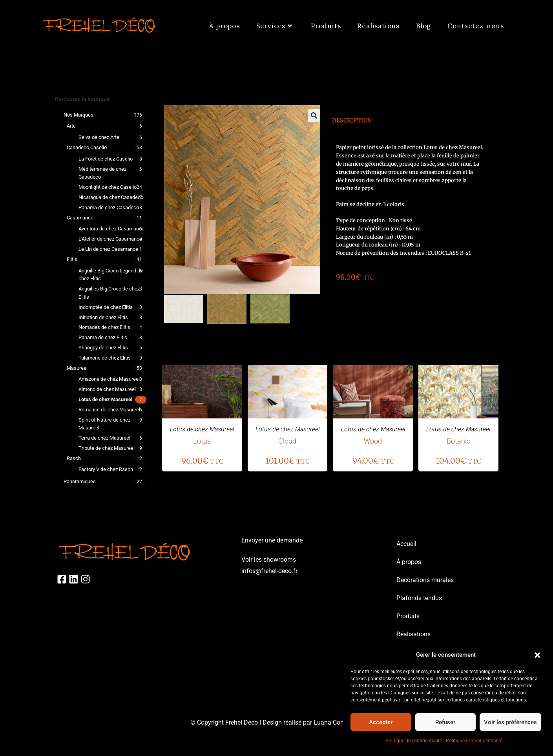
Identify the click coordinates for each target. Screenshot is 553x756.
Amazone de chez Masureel (109, 379)
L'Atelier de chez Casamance (110, 239)
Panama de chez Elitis (103, 337)
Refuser (445, 722)
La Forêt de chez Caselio (106, 159)
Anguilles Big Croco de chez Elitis (109, 293)
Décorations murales (425, 580)
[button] (537, 655)
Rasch (74, 458)
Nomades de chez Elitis (104, 327)
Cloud (287, 441)
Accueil (406, 544)
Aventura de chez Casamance (111, 229)
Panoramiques (80, 481)
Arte (71, 126)
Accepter (381, 722)
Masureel (77, 368)
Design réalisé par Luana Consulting (313, 722)
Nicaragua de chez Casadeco (111, 197)
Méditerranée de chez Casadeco (102, 173)
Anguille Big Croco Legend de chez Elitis (111, 275)
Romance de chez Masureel (109, 410)
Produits (408, 616)
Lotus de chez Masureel (105, 399)
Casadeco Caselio (87, 147)
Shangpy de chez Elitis (103, 348)
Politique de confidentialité (414, 741)
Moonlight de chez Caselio (108, 187)
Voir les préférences (510, 722)
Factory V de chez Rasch (106, 469)
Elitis (72, 259)
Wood (373, 441)
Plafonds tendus (419, 598)
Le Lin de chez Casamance (108, 249)
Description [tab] (352, 121)
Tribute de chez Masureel (107, 448)
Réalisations (413, 634)
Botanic (458, 441)
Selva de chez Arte (99, 137)
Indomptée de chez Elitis (106, 307)
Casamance (80, 218)
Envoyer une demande (272, 540)
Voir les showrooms (269, 560)
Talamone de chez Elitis (105, 358)
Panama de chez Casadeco (109, 207)
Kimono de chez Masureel (107, 389)
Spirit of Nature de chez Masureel (104, 424)
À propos (409, 562)
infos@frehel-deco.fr (269, 571)
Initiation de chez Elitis (103, 317)
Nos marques (78, 115)
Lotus (202, 441)
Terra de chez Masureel (104, 438)
